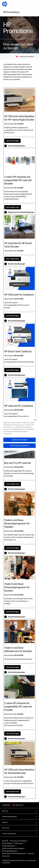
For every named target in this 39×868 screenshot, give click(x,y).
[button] (19, 811)
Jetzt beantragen (12, 141)
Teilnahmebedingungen (16, 146)
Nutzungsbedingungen (10, 851)
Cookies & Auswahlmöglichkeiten (13, 846)
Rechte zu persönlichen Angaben (13, 848)
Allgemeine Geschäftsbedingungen (21, 212)
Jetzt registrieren (13, 207)
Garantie (31, 853)
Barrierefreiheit (7, 843)
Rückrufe (5, 841)
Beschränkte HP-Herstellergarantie (14, 853)
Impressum (6, 856)
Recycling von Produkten (18, 841)
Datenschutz (19, 843)
